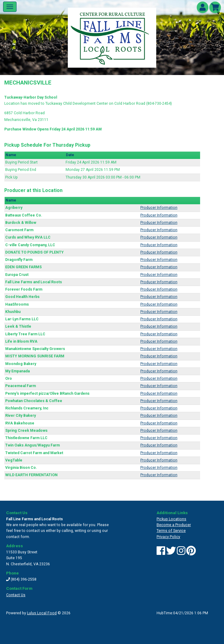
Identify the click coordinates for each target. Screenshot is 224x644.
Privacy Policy (168, 537)
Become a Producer (174, 525)
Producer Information (159, 208)
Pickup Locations (171, 519)
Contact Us (16, 595)
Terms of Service (171, 531)
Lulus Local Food (42, 613)
